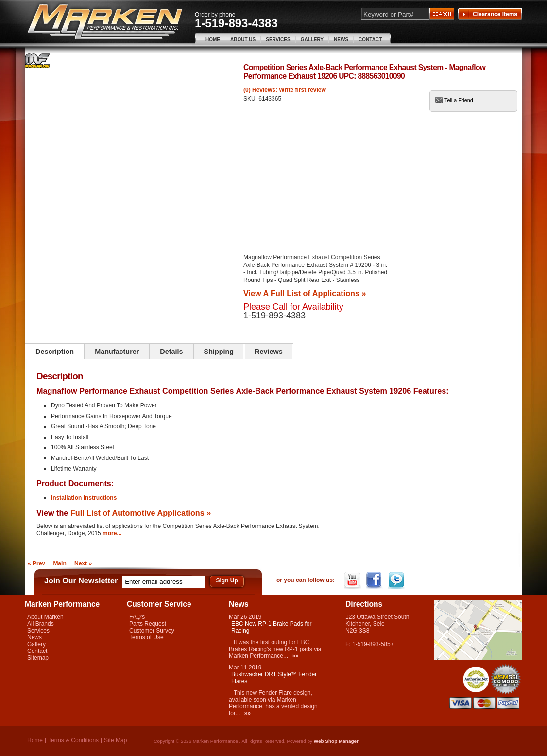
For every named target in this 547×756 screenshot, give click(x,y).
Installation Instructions (84, 498)
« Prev (36, 563)
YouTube (353, 580)
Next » (83, 563)
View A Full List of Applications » (305, 293)
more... (112, 533)
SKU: (251, 99)
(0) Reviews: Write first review (285, 90)
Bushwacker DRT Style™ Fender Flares (274, 678)
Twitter (397, 580)
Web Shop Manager (336, 741)
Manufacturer (117, 352)
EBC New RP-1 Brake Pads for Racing (271, 627)
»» (295, 656)
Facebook (375, 580)
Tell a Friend (459, 100)
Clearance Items (490, 14)
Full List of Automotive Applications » (141, 513)
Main (60, 563)
